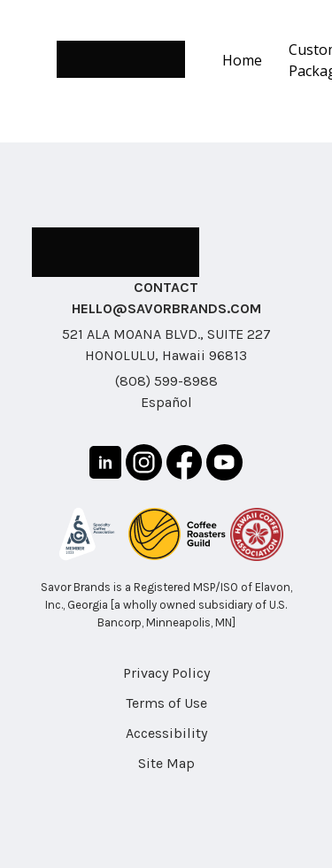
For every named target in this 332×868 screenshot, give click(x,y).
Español (166, 402)
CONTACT (166, 287)
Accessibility (166, 733)
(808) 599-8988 (166, 381)
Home (242, 60)
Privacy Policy (166, 673)
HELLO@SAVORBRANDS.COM (166, 308)
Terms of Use (166, 703)
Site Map (166, 763)
